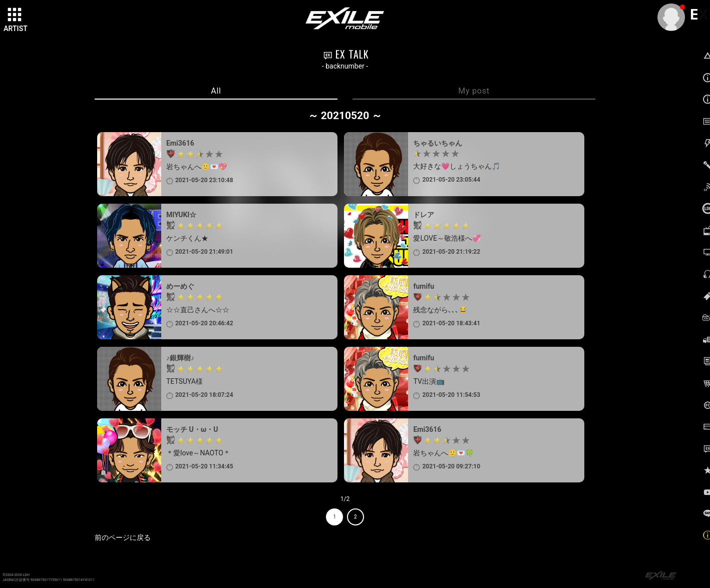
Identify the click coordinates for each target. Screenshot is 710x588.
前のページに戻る (123, 537)
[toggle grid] (16, 16)
